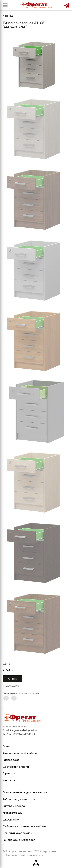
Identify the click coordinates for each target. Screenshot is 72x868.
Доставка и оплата (16, 767)
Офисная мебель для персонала (25, 793)
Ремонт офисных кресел (19, 840)
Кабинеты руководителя (19, 799)
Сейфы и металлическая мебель (24, 826)
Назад (8, 16)
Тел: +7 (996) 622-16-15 (19, 734)
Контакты (9, 781)
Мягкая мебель (12, 813)
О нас (7, 747)
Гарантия (9, 774)
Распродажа (11, 760)
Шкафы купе (11, 820)
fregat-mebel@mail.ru (24, 730)
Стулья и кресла (14, 806)
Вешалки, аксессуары (17, 833)
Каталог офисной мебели (20, 753)
